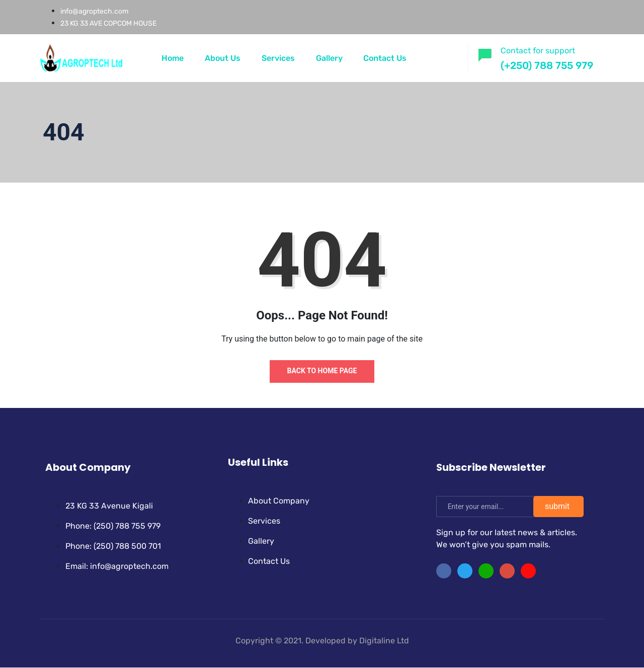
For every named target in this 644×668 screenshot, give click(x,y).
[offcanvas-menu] (451, 57)
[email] (490, 507)
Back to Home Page (322, 371)
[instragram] (507, 571)
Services (278, 58)
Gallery (329, 58)
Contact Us (385, 58)
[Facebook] (444, 571)
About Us (223, 58)
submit (557, 507)
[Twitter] (465, 571)
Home (173, 58)
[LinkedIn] (486, 571)
